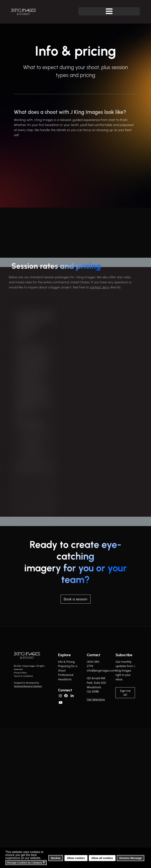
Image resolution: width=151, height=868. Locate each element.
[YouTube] (61, 702)
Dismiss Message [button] (131, 858)
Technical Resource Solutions (28, 686)
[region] (75, 392)
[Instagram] (60, 695)
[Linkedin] (73, 696)
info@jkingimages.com (101, 671)
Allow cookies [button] (76, 858)
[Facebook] (66, 695)
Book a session (75, 599)
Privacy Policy (20, 673)
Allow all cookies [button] (102, 858)
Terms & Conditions (23, 676)
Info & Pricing (66, 662)
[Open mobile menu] (109, 11)
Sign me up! (125, 693)
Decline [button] (56, 858)
